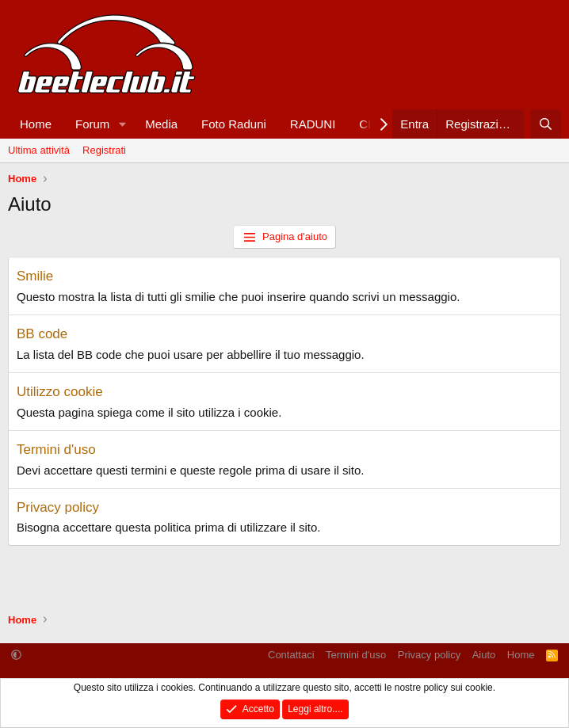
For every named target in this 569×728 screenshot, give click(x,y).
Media (161, 124)
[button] (122, 124)
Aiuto (484, 655)
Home (36, 124)
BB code (42, 334)
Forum (92, 124)
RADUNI (313, 124)
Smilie (35, 276)
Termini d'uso (56, 450)
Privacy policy (58, 507)
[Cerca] (546, 124)
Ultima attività (39, 150)
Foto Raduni (234, 124)
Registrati (104, 150)
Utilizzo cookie (60, 392)
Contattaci (291, 655)
